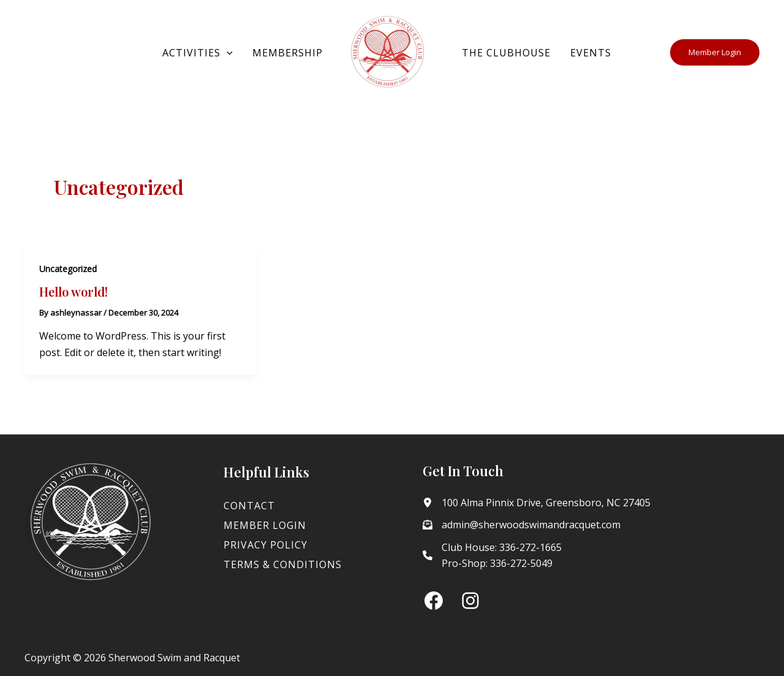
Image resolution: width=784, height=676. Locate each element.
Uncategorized (68, 269)
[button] (227, 53)
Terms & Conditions (283, 564)
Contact (249, 506)
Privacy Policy (266, 545)
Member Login (265, 525)
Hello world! (73, 291)
